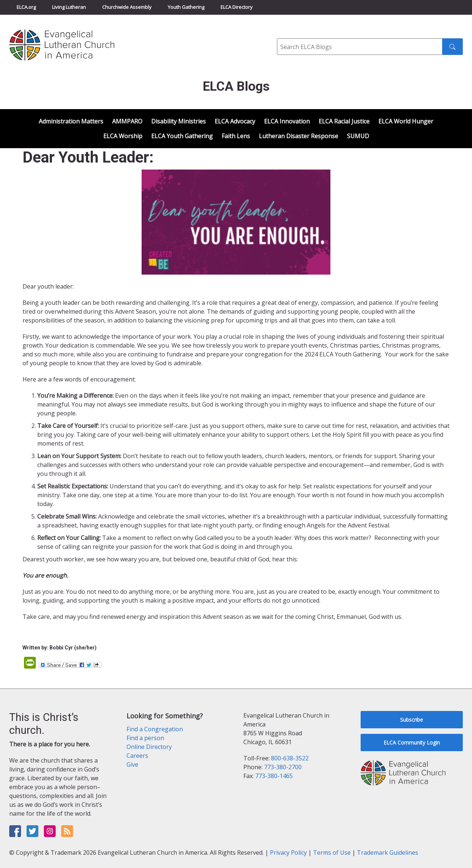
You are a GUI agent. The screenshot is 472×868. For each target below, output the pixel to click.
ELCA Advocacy (235, 121)
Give (132, 764)
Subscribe (412, 720)
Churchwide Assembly (127, 7)
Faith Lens (236, 136)
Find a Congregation (155, 729)
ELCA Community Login (412, 742)
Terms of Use (332, 853)
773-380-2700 (283, 767)
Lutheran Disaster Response (299, 136)
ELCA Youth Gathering (182, 136)
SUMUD (358, 136)
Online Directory (149, 747)
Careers (137, 756)
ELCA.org (26, 7)
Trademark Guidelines (388, 853)
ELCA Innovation (287, 121)
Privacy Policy (288, 853)
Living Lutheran (69, 7)
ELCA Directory (237, 7)
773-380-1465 (274, 776)
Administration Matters (71, 121)
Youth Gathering (186, 7)
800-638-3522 (290, 758)
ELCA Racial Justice (344, 121)
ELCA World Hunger (406, 121)
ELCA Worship (123, 136)
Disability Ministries (178, 121)
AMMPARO (127, 121)
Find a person (145, 738)
